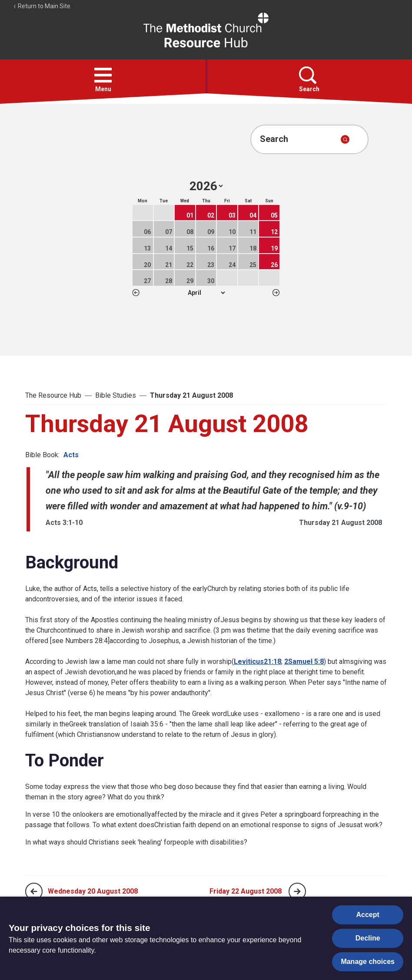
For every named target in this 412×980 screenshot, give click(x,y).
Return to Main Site (42, 6)
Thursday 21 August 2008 (191, 395)
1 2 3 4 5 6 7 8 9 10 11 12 (206, 293)
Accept (368, 915)
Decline (368, 938)
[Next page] (297, 891)
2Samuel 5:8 (304, 662)
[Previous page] (34, 891)
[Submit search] (345, 139)
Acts (71, 455)
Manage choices (368, 962)
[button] (103, 75)
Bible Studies (116, 395)
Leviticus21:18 (257, 662)
